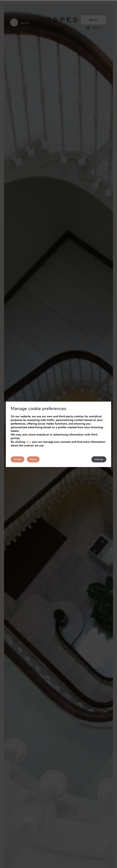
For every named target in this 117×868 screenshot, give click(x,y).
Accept (18, 459)
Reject (33, 459)
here (29, 442)
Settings (99, 459)
